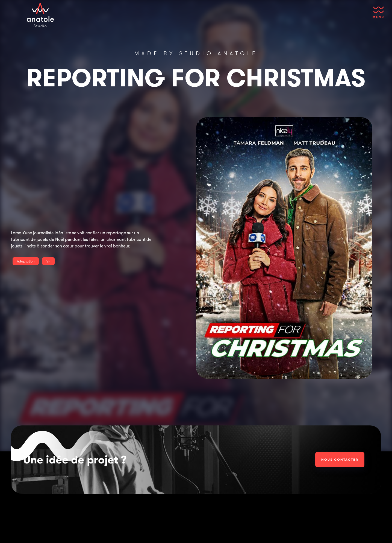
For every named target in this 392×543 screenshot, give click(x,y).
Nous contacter (340, 459)
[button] (378, 15)
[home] (40, 15)
